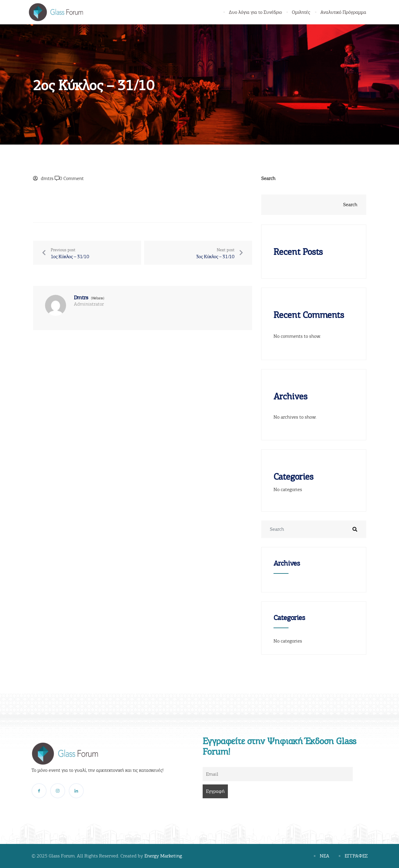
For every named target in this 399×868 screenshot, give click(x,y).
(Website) (97, 298)
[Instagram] (58, 791)
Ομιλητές (301, 12)
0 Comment (72, 178)
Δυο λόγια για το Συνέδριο (256, 12)
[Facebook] (39, 791)
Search (268, 178)
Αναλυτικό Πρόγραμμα (343, 12)
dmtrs (47, 178)
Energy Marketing (163, 856)
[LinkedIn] (76, 791)
